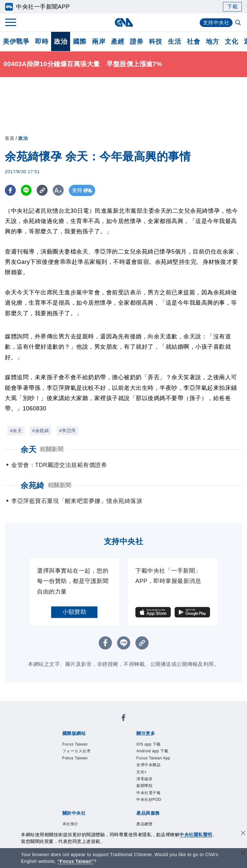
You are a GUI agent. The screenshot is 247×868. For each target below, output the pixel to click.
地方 (212, 41)
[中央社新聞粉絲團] (123, 719)
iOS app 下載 (149, 744)
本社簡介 (70, 824)
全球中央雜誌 (148, 765)
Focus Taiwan (75, 744)
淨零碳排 (144, 779)
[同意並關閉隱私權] (243, 834)
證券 (137, 41)
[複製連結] (43, 190)
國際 (80, 41)
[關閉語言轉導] (243, 854)
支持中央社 (216, 23)
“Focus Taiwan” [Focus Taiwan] (76, 861)
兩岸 (99, 41)
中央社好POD (149, 800)
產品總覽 (144, 824)
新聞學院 (144, 786)
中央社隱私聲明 (196, 835)
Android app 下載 (152, 751)
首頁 (9, 138)
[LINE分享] (27, 190)
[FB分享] (10, 190)
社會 (193, 41)
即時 (42, 41)
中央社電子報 (148, 793)
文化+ (142, 772)
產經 (118, 41)
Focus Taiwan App (153, 758)
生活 (174, 41)
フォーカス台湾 (77, 751)
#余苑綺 (41, 431)
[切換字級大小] (60, 190)
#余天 (16, 431)
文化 (231, 41)
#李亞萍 (68, 431)
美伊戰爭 (16, 41)
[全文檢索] (239, 23)
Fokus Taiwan (75, 758)
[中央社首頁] (124, 22)
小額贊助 (74, 612)
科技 (156, 41)
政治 (61, 41)
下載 (232, 7)
